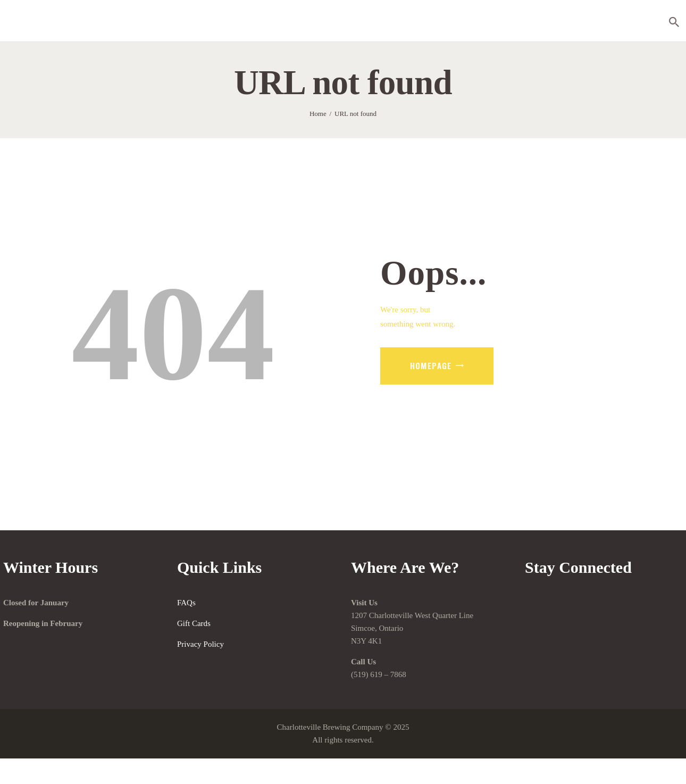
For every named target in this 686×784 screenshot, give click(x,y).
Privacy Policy (200, 644)
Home (318, 114)
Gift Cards (194, 623)
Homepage (431, 365)
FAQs (186, 603)
